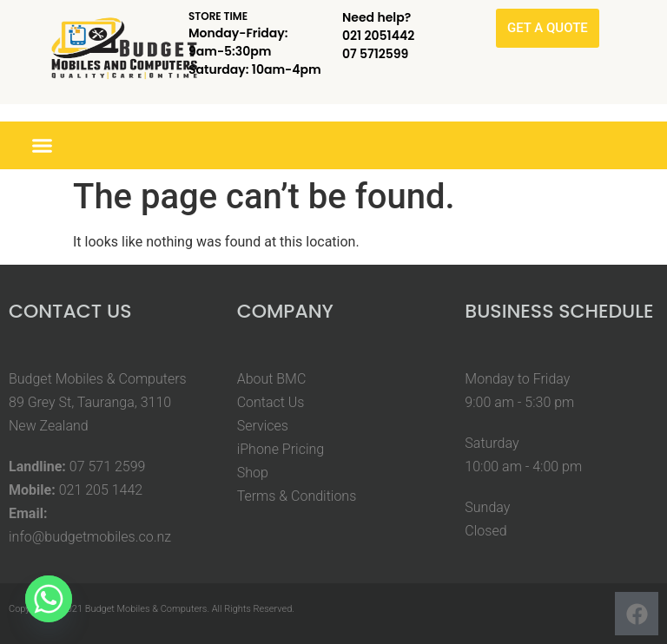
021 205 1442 (101, 490)
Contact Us (271, 402)
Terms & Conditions (297, 496)
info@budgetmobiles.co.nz (90, 537)
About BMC (272, 379)
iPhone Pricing (281, 449)
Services (263, 426)
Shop (253, 473)
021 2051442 (378, 36)
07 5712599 (375, 54)
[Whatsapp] (49, 599)
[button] (43, 146)
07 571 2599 (108, 467)
